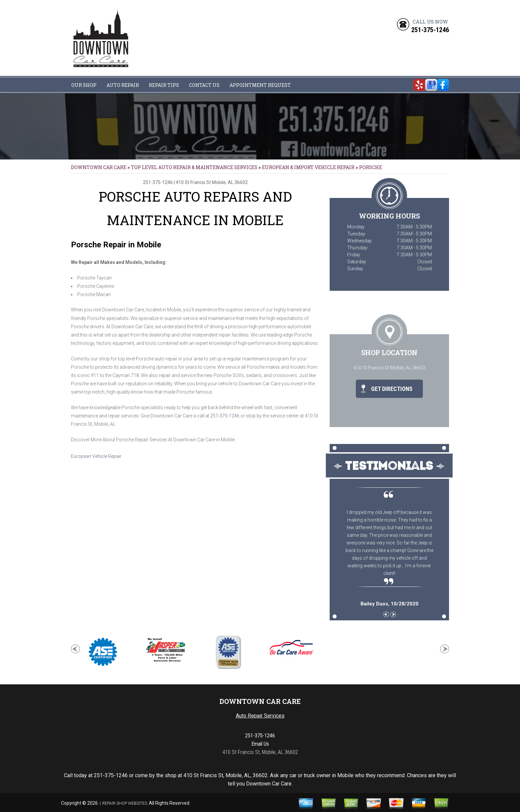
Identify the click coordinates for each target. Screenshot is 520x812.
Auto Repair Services (260, 716)
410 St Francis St (193, 182)
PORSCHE (371, 167)
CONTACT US (204, 85)
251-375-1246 (430, 30)
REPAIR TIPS (164, 85)
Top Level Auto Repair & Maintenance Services (194, 167)
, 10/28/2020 (390, 604)
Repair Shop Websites (125, 803)
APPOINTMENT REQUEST (260, 85)
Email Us (260, 744)
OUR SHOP (84, 85)
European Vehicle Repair (96, 456)
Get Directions (387, 389)
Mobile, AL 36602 (230, 182)
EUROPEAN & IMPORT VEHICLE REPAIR (308, 167)
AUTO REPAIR (123, 85)
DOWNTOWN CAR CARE (99, 167)
